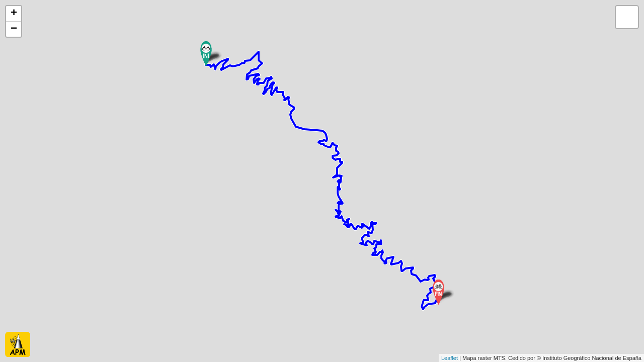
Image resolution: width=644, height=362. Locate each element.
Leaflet (450, 358)
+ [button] (14, 14)
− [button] (14, 29)
